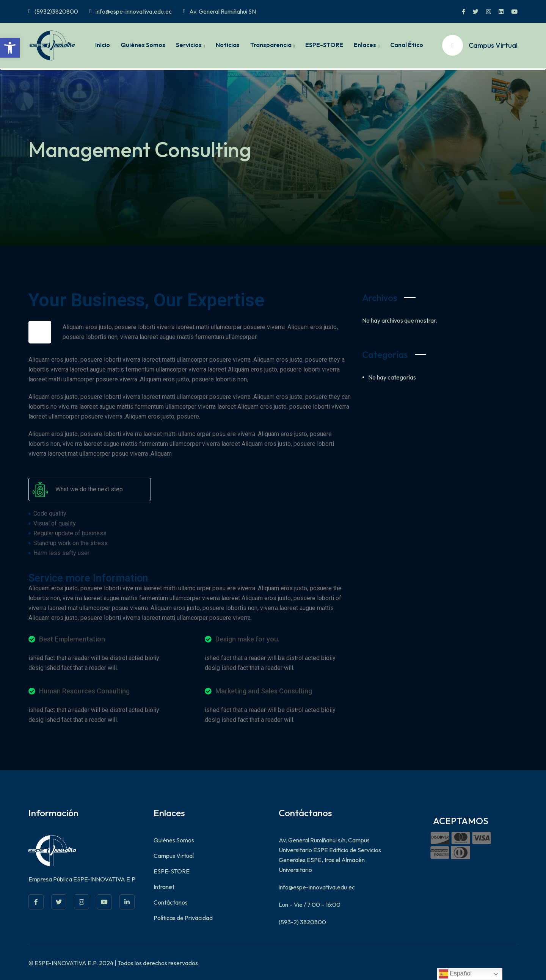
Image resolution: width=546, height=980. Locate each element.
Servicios (189, 45)
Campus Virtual (174, 856)
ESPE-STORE (324, 45)
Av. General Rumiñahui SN (220, 11)
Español (455, 974)
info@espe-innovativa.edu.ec (131, 11)
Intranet (164, 887)
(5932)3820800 (53, 11)
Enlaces (365, 45)
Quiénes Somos (143, 45)
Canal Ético (407, 45)
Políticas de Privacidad (183, 918)
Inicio (103, 45)
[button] (10, 48)
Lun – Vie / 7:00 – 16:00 (310, 905)
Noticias (228, 45)
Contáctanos (171, 902)
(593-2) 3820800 (302, 922)
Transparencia (271, 45)
